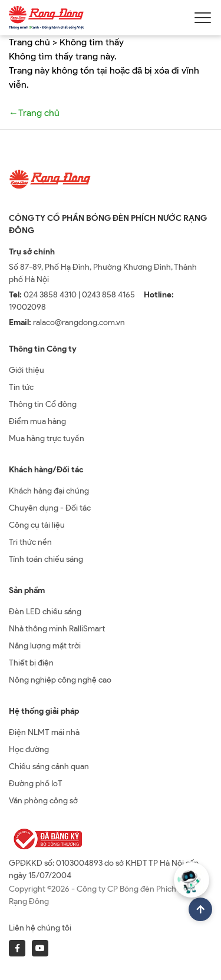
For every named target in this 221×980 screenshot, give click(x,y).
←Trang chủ (34, 113)
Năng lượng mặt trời (45, 646)
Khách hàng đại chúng (49, 491)
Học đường (29, 749)
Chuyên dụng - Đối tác (50, 508)
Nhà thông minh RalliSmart (57, 629)
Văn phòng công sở (43, 801)
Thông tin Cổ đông (43, 404)
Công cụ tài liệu (37, 525)
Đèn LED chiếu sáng (45, 612)
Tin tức (21, 387)
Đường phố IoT (36, 784)
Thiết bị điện (31, 663)
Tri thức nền (30, 542)
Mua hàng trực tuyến (47, 438)
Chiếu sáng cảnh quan (49, 767)
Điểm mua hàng (37, 421)
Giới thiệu (27, 370)
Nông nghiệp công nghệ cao (60, 680)
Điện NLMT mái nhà (44, 732)
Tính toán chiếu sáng (46, 559)
